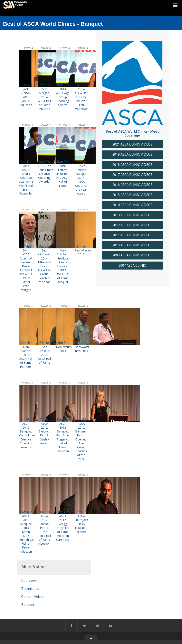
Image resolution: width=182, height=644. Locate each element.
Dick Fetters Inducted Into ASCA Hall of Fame (63, 176)
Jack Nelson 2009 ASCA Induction (26, 97)
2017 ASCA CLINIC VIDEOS (132, 175)
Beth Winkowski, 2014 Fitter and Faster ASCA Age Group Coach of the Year (45, 266)
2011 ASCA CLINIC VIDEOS (132, 235)
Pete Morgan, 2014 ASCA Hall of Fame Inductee (44, 99)
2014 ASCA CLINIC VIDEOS (132, 205)
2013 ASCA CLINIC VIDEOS (132, 215)
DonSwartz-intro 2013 (82, 349)
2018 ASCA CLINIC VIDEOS (132, 165)
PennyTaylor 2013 (83, 252)
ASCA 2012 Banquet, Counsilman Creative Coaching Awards (27, 435)
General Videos (33, 597)
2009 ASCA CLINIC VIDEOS (132, 255)
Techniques (30, 589)
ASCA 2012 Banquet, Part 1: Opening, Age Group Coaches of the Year (81, 441)
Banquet (28, 605)
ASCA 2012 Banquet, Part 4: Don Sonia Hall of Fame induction (44, 530)
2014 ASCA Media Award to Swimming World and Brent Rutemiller (26, 180)
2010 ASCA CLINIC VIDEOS (132, 245)
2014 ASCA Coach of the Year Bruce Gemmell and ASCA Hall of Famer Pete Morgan (26, 270)
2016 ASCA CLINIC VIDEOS (132, 185)
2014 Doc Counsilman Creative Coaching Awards (45, 174)
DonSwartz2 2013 (64, 349)
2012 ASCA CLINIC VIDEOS (132, 225)
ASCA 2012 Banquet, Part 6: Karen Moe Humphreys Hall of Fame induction (27, 534)
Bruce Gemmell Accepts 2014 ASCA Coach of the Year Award (81, 180)
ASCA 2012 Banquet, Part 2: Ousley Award (44, 433)
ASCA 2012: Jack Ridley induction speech (81, 524)
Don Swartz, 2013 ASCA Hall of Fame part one (26, 357)
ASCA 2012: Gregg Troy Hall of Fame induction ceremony (63, 528)
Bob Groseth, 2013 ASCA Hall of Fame (44, 355)
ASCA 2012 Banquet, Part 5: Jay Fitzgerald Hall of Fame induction (63, 437)
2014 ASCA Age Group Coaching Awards (63, 97)
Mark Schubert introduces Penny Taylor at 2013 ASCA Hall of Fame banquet (63, 266)
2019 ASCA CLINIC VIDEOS (132, 154)
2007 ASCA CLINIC (132, 266)
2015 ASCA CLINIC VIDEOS (132, 195)
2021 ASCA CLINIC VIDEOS (132, 144)
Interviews (29, 581)
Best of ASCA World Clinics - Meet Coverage (132, 133)
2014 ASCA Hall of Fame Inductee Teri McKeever (81, 99)
